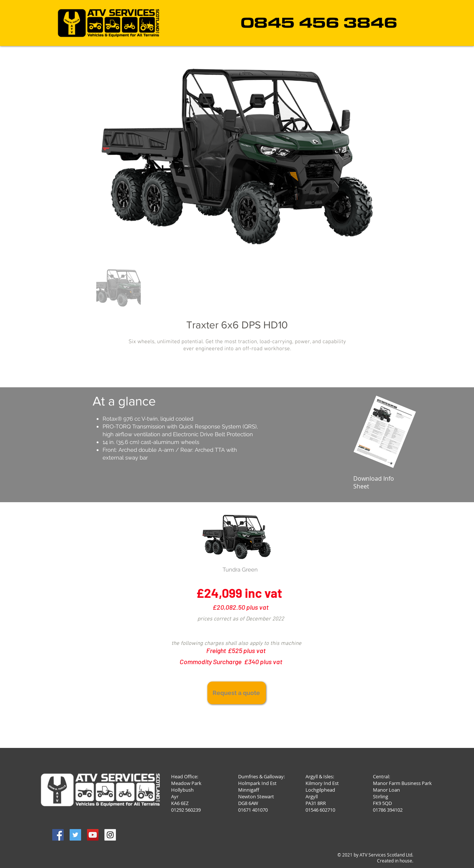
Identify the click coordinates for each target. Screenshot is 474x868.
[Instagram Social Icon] (110, 835)
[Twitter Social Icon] (75, 835)
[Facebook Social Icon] (58, 835)
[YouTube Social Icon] (93, 835)
